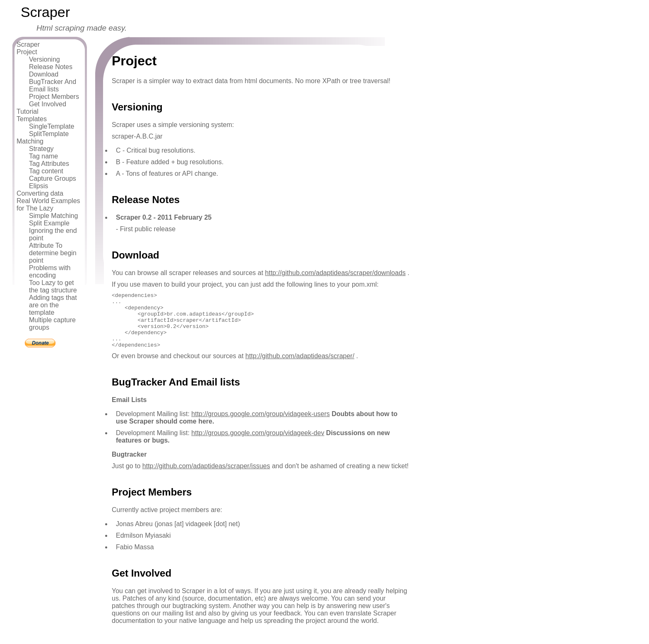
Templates (32, 119)
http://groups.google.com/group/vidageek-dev (258, 444)
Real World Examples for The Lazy (48, 205)
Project (27, 52)
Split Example (49, 223)
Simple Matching (53, 216)
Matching (30, 141)
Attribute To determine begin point (53, 253)
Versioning (44, 59)
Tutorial (28, 111)
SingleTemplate (52, 126)
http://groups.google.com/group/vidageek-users (260, 425)
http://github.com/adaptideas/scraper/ (300, 367)
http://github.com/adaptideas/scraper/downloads (335, 273)
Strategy (41, 149)
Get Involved (48, 104)
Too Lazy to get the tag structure (53, 286)
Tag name (43, 156)
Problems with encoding (50, 272)
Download (44, 74)
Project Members (54, 97)
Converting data (40, 193)
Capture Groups (53, 178)
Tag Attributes (49, 164)
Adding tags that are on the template (53, 305)
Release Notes (51, 67)
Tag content (46, 171)
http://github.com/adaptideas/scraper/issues (206, 477)
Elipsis (38, 186)
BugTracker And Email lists (53, 85)
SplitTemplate (49, 134)
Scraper (28, 44)
